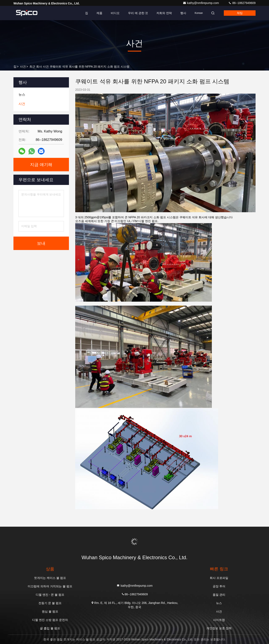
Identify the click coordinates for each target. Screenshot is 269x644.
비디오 (115, 13)
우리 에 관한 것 (138, 13)
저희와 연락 (164, 13)
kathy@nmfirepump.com (201, 3)
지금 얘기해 (41, 165)
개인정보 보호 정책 (219, 628)
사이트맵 (219, 620)
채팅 (240, 13)
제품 (99, 13)
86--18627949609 (242, 3)
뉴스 (219, 603)
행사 (183, 13)
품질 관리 (219, 595)
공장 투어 (219, 586)
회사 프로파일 (219, 578)
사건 (23, 67)
